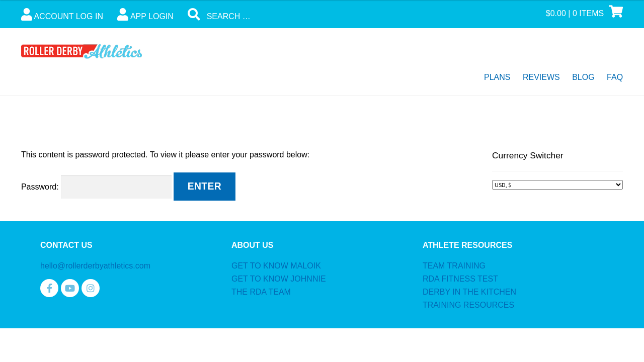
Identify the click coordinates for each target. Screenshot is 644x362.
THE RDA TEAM (261, 292)
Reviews (541, 77)
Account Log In (62, 14)
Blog (583, 77)
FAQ (615, 77)
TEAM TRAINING (454, 266)
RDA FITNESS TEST (460, 279)
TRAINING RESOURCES (468, 305)
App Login (145, 14)
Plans (497, 77)
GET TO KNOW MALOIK (276, 266)
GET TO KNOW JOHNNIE (279, 279)
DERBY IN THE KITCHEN (469, 292)
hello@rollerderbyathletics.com (95, 266)
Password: (96, 187)
